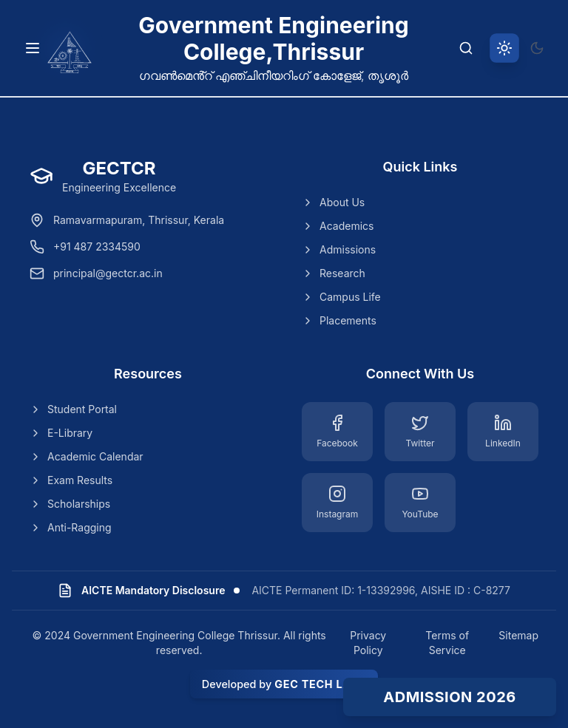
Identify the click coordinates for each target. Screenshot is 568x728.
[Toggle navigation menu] (33, 48)
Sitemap (518, 635)
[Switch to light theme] (504, 48)
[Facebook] (337, 432)
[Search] (466, 48)
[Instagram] (337, 503)
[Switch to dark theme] (537, 48)
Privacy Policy (368, 643)
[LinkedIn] (503, 432)
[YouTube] (420, 503)
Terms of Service (447, 643)
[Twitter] (420, 432)
